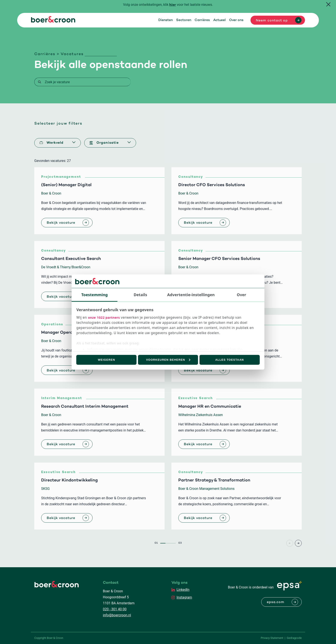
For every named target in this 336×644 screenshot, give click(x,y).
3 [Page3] (173, 543)
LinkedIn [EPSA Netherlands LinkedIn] (183, 590)
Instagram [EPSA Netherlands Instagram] (184, 597)
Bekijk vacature (61, 223)
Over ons (236, 20)
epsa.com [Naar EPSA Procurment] (276, 602)
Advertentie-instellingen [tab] (191, 294)
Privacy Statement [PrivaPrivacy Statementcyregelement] (272, 638)
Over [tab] (241, 294)
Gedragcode (294, 638)
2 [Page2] (168, 543)
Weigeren (106, 360)
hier (173, 5)
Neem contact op (272, 21)
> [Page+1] (298, 543)
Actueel (219, 20)
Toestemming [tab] (94, 294)
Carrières (202, 20)
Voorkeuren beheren (168, 360)
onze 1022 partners (104, 317)
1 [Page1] (163, 543)
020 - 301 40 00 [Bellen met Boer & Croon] (115, 609)
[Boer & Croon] (53, 21)
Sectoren (184, 20)
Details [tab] (140, 294)
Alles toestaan (230, 360)
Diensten (166, 20)
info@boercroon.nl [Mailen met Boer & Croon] (117, 615)
